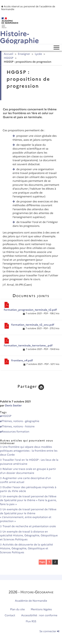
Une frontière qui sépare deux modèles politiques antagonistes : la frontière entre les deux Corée (29, 451)
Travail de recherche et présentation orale (28, 526)
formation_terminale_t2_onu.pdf (33, 325)
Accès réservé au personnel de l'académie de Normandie (28, 8)
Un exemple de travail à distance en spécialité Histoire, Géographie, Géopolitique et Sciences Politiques (29, 536)
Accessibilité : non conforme (39, 616)
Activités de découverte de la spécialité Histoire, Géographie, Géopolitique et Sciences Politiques (26, 549)
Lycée (38, 54)
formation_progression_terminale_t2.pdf (30, 310)
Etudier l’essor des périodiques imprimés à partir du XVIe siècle (28, 489)
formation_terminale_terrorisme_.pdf (28, 346)
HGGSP (9, 58)
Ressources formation (15, 432)
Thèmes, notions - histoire (17, 427)
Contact (10, 616)
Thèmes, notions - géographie (20, 421)
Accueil (9, 54)
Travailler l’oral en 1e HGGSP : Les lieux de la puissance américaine (29, 462)
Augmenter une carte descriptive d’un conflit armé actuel (25, 480)
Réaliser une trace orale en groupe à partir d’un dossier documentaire (28, 471)
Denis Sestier (13, 406)
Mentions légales (41, 610)
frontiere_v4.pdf (22, 360)
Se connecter (49, 631)
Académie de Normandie (31, 601)
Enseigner (24, 54)
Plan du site (17, 610)
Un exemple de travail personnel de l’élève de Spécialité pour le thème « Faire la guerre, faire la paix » (28, 500)
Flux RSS (31, 621)
